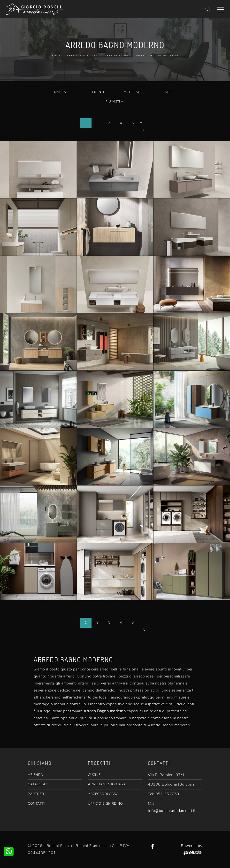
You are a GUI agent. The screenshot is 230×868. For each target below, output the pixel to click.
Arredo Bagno (117, 56)
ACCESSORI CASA (103, 794)
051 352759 (167, 794)
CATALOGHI (38, 784)
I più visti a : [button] (115, 102)
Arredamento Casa (81, 56)
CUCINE (94, 775)
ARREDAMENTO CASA (107, 784)
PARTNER (36, 794)
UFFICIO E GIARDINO (105, 804)
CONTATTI (36, 804)
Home (56, 56)
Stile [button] (169, 92)
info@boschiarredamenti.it (172, 811)
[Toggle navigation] (221, 9)
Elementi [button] (96, 92)
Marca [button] (60, 92)
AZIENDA (35, 775)
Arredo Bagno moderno (157, 56)
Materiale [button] (133, 92)
